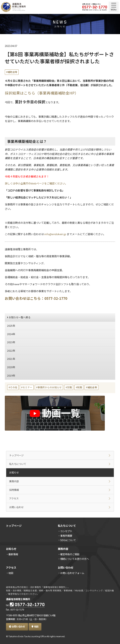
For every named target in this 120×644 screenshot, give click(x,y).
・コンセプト (65, 531)
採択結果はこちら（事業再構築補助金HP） (42, 93)
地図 (35, 626)
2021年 (11, 359)
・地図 (10, 573)
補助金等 (12, 72)
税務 (80, 387)
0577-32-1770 (27, 605)
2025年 (11, 326)
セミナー (27, 387)
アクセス (14, 498)
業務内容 (14, 481)
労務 (69, 387)
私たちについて (18, 464)
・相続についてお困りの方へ (73, 559)
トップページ (16, 455)
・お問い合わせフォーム (71, 573)
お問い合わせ (16, 507)
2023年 (11, 342)
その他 (14, 387)
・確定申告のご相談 (69, 554)
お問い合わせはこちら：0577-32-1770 (36, 298)
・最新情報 (12, 554)
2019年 (11, 376)
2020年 (11, 367)
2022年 (11, 351)
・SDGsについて (67, 540)
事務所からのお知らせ (50, 387)
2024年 (11, 334)
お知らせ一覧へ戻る (19, 317)
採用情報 (14, 490)
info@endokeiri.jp (55, 234)
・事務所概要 (65, 536)
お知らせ (14, 472)
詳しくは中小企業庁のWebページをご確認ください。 (36, 183)
